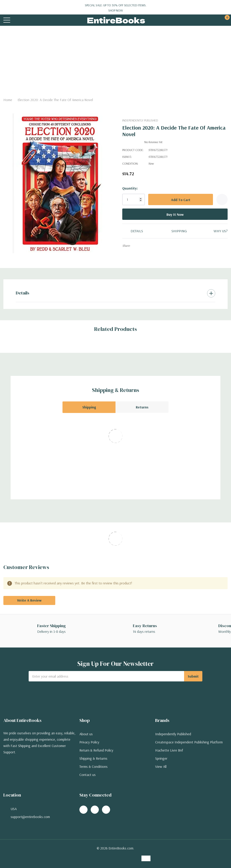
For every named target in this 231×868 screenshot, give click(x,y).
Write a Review (29, 600)
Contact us (88, 775)
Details (23, 293)
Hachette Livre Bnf (169, 750)
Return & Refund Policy (96, 750)
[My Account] (208, 20)
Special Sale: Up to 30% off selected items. (115, 8)
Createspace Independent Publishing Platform (189, 742)
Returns (142, 407)
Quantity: (130, 188)
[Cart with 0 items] (225, 20)
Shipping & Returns (93, 758)
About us (86, 734)
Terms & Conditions (94, 766)
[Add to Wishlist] (222, 199)
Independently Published (140, 120)
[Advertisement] (115, 60)
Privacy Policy (89, 742)
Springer (161, 758)
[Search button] (24, 20)
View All (161, 766)
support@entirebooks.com (30, 817)
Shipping (89, 407)
